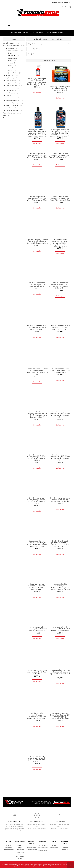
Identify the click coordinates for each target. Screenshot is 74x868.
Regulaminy (20, 845)
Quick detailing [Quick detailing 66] (12, 73)
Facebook (65, 850)
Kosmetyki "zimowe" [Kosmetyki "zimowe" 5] (12, 110)
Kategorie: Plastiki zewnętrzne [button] (36, 44)
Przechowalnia (43, 850)
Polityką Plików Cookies (46, 864)
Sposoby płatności (31, 850)
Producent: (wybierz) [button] (34, 49)
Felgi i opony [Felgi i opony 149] (10, 78)
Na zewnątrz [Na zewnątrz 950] (10, 48)
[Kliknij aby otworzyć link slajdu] (37, 802)
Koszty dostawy (31, 847)
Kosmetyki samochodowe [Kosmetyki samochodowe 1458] (11, 46)
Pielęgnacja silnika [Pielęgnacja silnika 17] (12, 85)
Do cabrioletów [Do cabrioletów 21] (11, 93)
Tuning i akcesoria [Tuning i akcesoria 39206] (9, 113)
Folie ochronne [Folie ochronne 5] (10, 88)
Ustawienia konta (43, 848)
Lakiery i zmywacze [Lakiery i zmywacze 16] (12, 105)
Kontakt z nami (54, 848)
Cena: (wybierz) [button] (32, 54)
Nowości (6, 115)
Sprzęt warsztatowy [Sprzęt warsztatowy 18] (12, 108)
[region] (37, 802)
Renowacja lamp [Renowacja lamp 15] (11, 90)
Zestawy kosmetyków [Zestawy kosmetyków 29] (12, 100)
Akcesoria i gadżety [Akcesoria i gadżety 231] (12, 103)
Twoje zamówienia (43, 845)
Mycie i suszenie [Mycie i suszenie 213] (13, 51)
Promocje (6, 118)
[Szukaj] (9, 26)
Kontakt (54, 845)
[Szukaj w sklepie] (5, 26)
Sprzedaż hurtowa (9, 850)
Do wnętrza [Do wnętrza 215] (9, 75)
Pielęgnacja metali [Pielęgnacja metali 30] (12, 83)
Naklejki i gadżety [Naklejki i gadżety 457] (9, 43)
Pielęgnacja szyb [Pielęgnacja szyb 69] (11, 80)
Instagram (65, 847)
